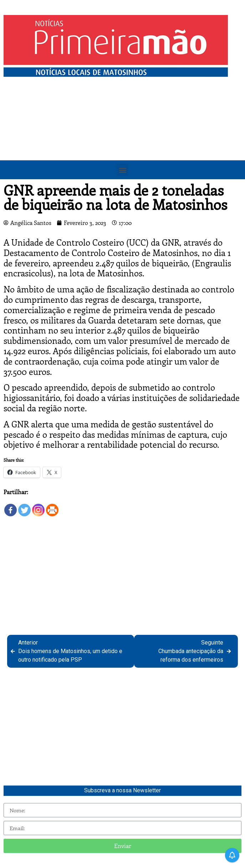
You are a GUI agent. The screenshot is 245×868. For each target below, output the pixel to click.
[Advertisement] (122, 134)
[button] (122, 170)
